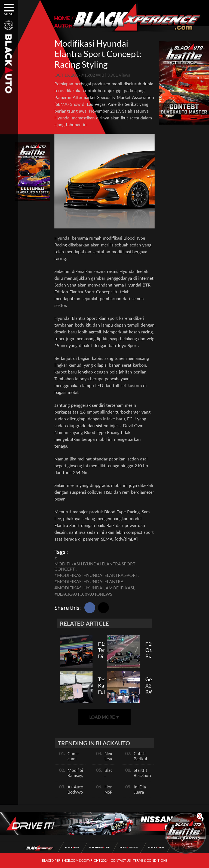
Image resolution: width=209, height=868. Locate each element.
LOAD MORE (104, 717)
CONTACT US (121, 861)
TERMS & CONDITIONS (150, 861)
